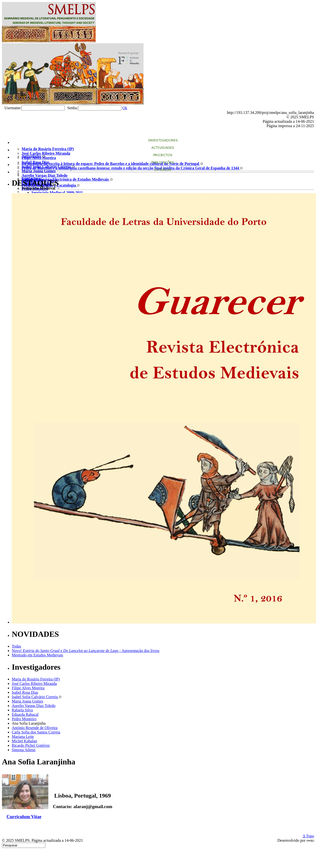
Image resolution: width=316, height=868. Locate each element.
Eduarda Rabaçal (25, 714)
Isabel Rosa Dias (25, 692)
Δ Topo (308, 836)
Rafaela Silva (22, 710)
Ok (125, 108)
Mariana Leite (23, 737)
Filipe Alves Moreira (28, 688)
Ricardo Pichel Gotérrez (31, 745)
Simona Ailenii (24, 750)
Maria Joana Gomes (27, 701)
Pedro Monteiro (24, 719)
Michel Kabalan (24, 741)
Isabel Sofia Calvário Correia (37, 697)
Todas (16, 646)
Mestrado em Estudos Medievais (37, 655)
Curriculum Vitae (24, 817)
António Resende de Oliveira (35, 728)
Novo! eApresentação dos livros (86, 651)
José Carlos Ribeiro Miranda (34, 684)
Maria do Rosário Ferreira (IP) (36, 679)
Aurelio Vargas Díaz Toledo (34, 706)
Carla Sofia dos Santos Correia (36, 732)
